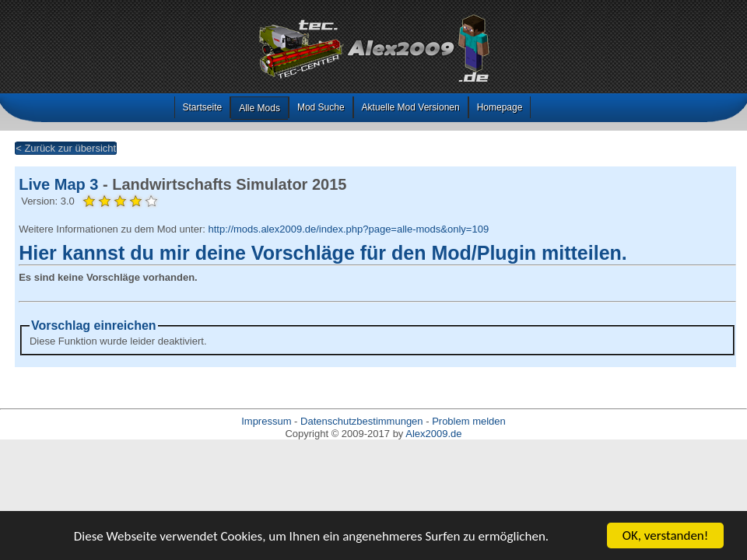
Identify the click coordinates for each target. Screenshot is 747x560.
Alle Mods (260, 108)
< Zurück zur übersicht (66, 148)
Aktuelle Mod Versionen (411, 107)
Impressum (266, 421)
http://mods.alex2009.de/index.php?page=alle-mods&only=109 (348, 229)
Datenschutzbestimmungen (362, 421)
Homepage (500, 107)
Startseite (203, 107)
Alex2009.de (433, 434)
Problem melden (469, 421)
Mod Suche (321, 107)
